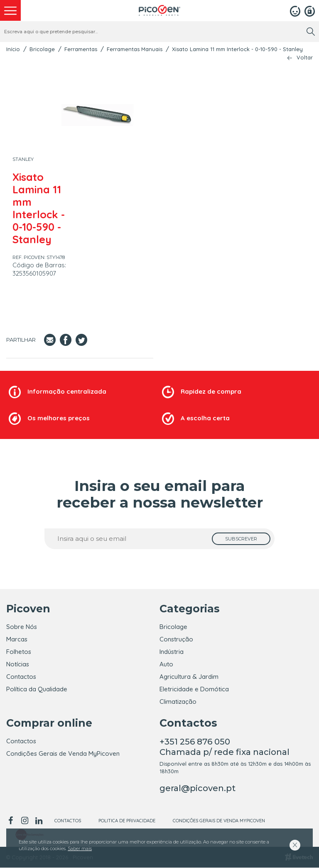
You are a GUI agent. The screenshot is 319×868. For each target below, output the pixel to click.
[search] (311, 32)
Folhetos (19, 652)
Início (13, 49)
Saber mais (80, 848)
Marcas (17, 639)
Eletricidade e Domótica (194, 689)
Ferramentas (81, 49)
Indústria (172, 652)
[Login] (295, 10)
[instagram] (25, 821)
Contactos (21, 677)
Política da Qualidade (37, 689)
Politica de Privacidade (127, 821)
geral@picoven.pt (198, 789)
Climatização (178, 702)
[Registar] (310, 10)
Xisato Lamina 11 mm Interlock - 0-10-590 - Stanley (237, 49)
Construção (176, 639)
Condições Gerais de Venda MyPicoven (63, 754)
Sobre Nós (22, 627)
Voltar (305, 58)
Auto (166, 664)
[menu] (10, 10)
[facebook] (12, 821)
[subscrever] (241, 539)
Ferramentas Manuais (135, 49)
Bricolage (42, 49)
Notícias (18, 664)
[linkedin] (39, 821)
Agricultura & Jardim (189, 677)
